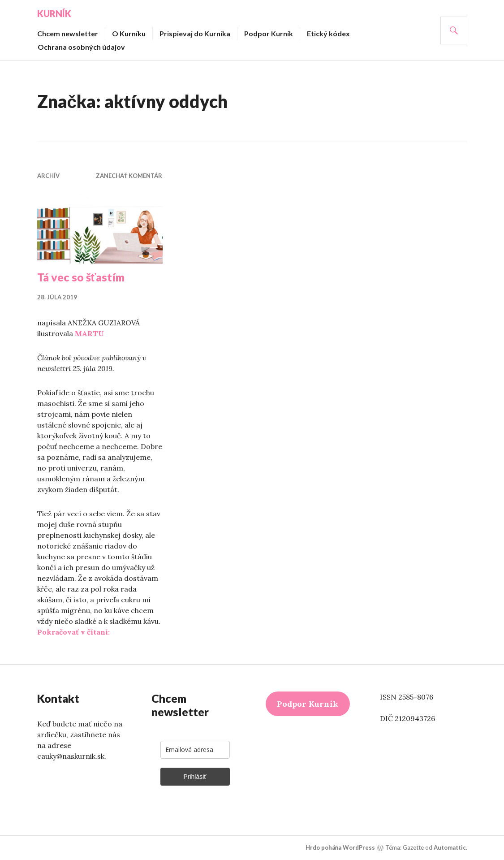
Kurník (54, 13)
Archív (48, 176)
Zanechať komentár (129, 176)
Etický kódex (328, 33)
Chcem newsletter (68, 33)
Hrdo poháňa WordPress (340, 847)
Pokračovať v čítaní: (73, 632)
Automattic (450, 847)
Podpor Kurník (269, 33)
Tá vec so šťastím (81, 277)
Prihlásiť (195, 777)
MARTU (89, 333)
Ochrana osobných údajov (81, 47)
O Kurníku (129, 33)
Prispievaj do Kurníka (195, 33)
